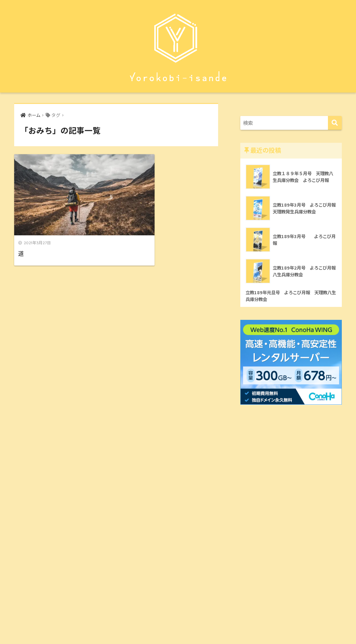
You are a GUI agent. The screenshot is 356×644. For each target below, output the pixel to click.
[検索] (335, 123)
